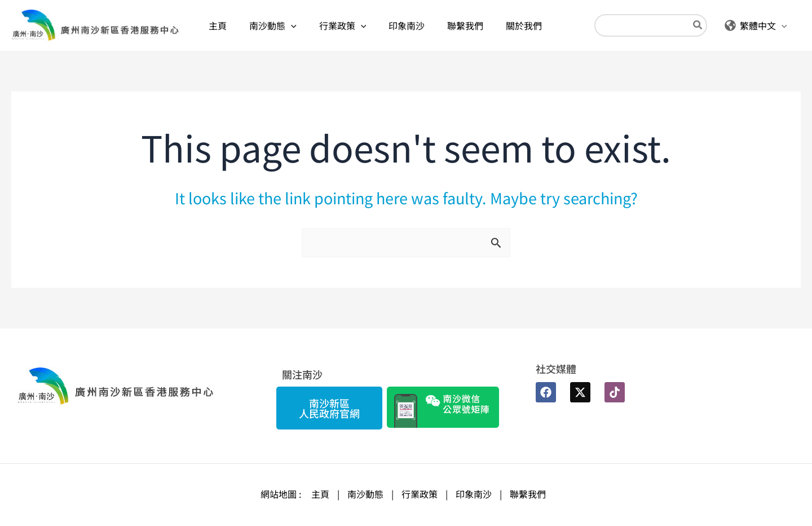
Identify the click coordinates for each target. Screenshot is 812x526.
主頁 (320, 494)
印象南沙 (474, 494)
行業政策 (420, 494)
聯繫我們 (528, 494)
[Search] (698, 26)
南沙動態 (365, 494)
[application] (291, 25)
